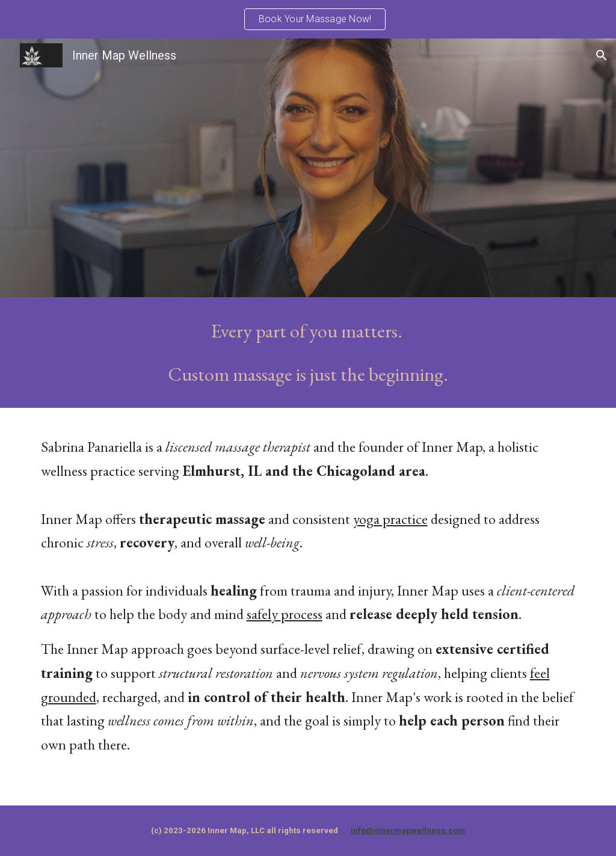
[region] (308, 19)
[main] (308, 353)
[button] (602, 55)
